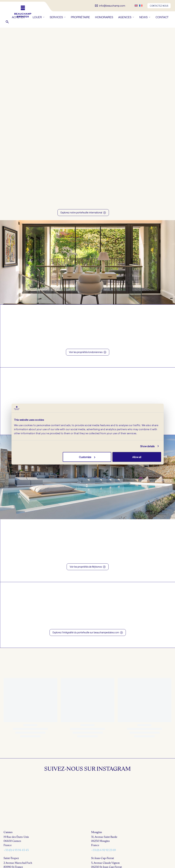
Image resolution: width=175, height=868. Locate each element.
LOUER (39, 17)
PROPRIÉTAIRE (80, 17)
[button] (7, 22)
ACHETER (20, 17)
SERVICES (58, 17)
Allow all (137, 457)
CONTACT (162, 17)
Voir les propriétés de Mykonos (88, 567)
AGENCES (126, 17)
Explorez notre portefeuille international (83, 213)
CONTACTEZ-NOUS (159, 6)
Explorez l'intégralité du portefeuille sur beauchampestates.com (88, 632)
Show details (147, 446)
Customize (87, 457)
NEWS (145, 17)
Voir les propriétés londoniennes (88, 352)
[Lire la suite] (110, 6)
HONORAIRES (104, 17)
